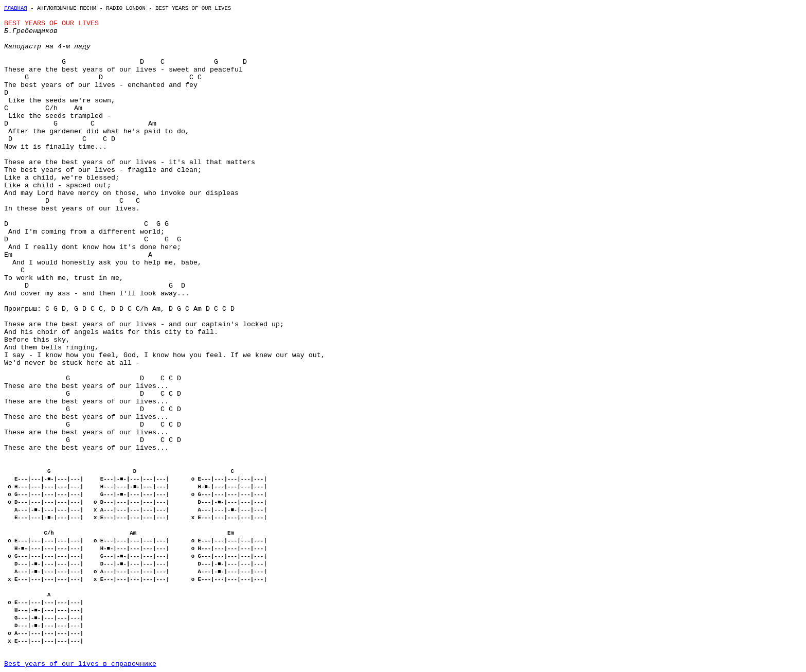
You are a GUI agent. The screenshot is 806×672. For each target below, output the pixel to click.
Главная (16, 8)
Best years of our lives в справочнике (80, 664)
